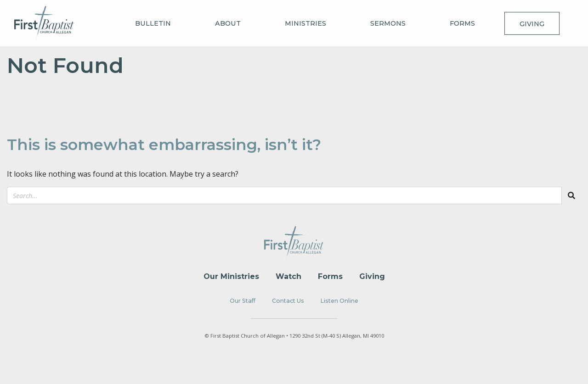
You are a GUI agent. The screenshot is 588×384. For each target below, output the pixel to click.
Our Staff (243, 301)
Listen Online (339, 301)
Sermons (388, 23)
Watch (288, 276)
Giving (532, 24)
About (228, 23)
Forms (462, 23)
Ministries (305, 23)
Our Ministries (231, 276)
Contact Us (288, 301)
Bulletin (153, 23)
